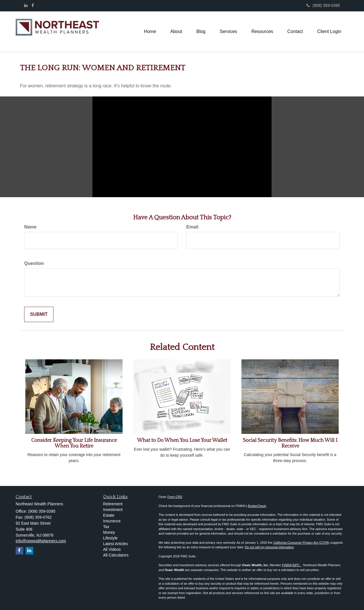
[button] (176, 32)
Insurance (112, 521)
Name (30, 227)
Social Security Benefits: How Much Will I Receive (290, 443)
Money (109, 532)
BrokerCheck (257, 506)
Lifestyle (110, 538)
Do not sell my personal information (269, 547)
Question (34, 263)
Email (192, 227)
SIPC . (297, 565)
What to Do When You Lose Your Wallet (182, 440)
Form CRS (175, 497)
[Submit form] (39, 315)
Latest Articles (116, 544)
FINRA (287, 565)
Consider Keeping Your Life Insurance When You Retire (74, 443)
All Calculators (116, 555)
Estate (109, 515)
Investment (113, 510)
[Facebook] (33, 5)
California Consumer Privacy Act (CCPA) (301, 543)
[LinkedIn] (26, 5)
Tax (106, 527)
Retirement (113, 504)
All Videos (112, 549)
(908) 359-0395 (323, 5)
